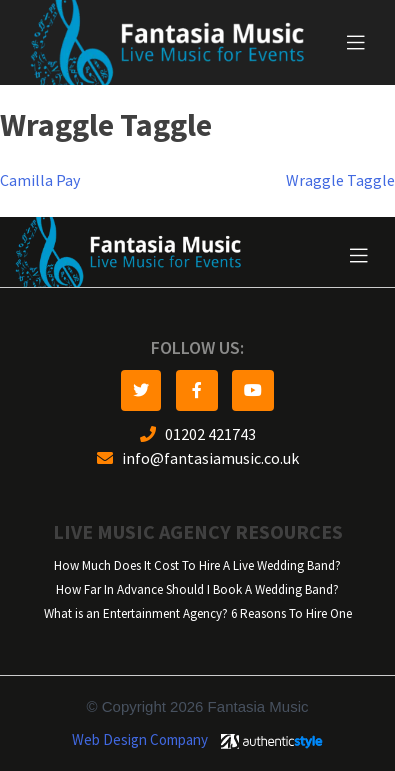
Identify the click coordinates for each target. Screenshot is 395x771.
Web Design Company (140, 740)
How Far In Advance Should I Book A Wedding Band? (197, 589)
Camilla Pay (40, 180)
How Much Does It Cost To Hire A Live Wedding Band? (197, 565)
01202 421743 (198, 434)
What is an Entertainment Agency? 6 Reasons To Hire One (198, 613)
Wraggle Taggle (340, 180)
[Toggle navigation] (356, 43)
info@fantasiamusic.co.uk (198, 458)
